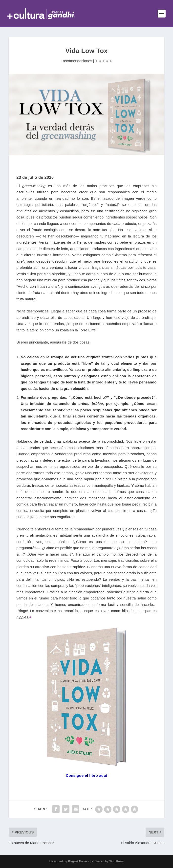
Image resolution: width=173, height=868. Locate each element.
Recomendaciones (77, 61)
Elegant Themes (78, 861)
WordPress (117, 861)
